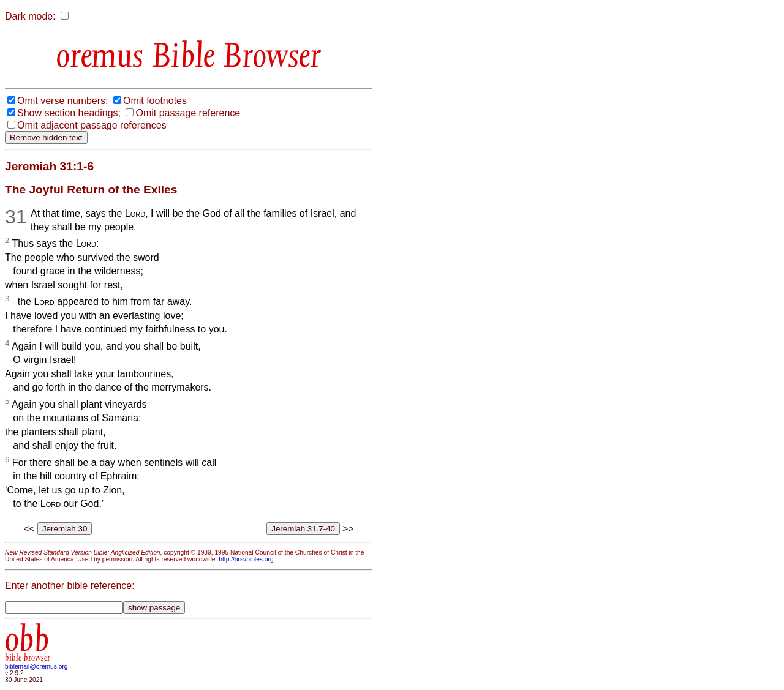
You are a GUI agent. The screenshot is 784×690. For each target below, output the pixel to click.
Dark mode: (30, 16)
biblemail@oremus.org (36, 666)
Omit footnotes (155, 101)
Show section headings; (69, 113)
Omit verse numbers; (62, 101)
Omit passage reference (188, 113)
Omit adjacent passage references (92, 125)
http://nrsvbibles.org (246, 559)
